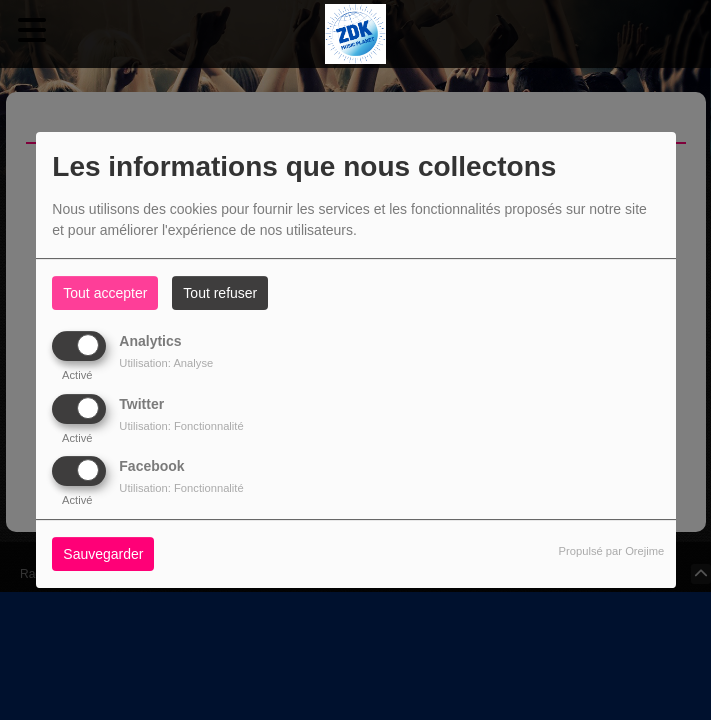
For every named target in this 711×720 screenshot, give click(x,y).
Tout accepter (105, 293)
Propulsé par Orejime (612, 551)
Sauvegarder (103, 554)
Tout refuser (220, 293)
